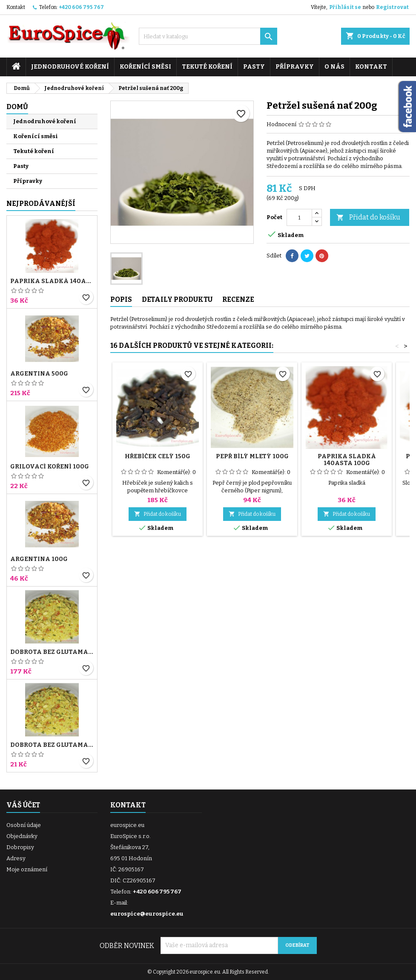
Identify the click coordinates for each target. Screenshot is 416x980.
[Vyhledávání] (208, 36)
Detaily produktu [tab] (177, 299)
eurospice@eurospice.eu (147, 914)
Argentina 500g (39, 374)
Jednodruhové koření (70, 67)
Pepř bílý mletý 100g (252, 456)
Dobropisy (20, 847)
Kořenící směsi (145, 67)
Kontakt (16, 7)
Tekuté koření (207, 67)
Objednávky (22, 836)
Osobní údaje (24, 825)
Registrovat (392, 7)
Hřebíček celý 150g (158, 456)
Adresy (16, 858)
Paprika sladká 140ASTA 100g (52, 281)
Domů (17, 107)
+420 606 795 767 (81, 7)
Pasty (254, 67)
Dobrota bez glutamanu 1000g (52, 652)
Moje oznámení (27, 869)
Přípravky (295, 67)
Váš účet (23, 805)
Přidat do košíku (368, 218)
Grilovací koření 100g (50, 467)
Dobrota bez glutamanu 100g (52, 745)
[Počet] (299, 217)
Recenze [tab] (238, 299)
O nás (334, 67)
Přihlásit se (345, 7)
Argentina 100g (39, 559)
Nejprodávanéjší (41, 204)
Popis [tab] (121, 299)
